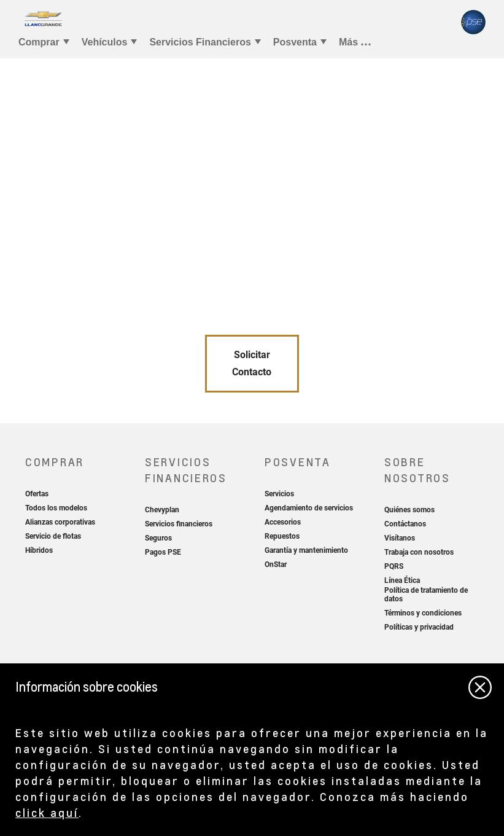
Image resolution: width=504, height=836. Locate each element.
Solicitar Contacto (252, 363)
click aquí (47, 812)
